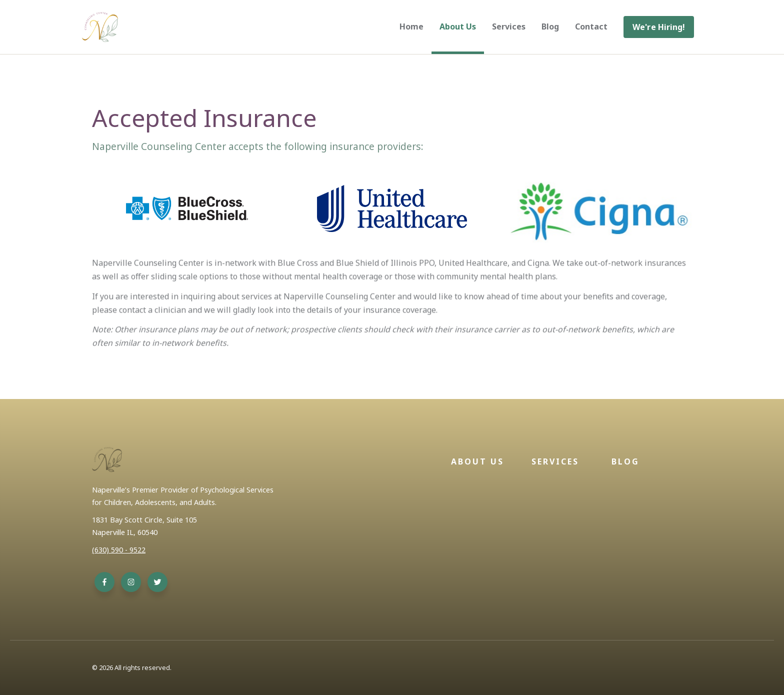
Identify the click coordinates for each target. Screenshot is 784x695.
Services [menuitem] (509, 26)
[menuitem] (659, 27)
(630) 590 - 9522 (119, 550)
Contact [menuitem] (591, 26)
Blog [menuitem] (550, 26)
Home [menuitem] (411, 26)
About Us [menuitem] (458, 26)
